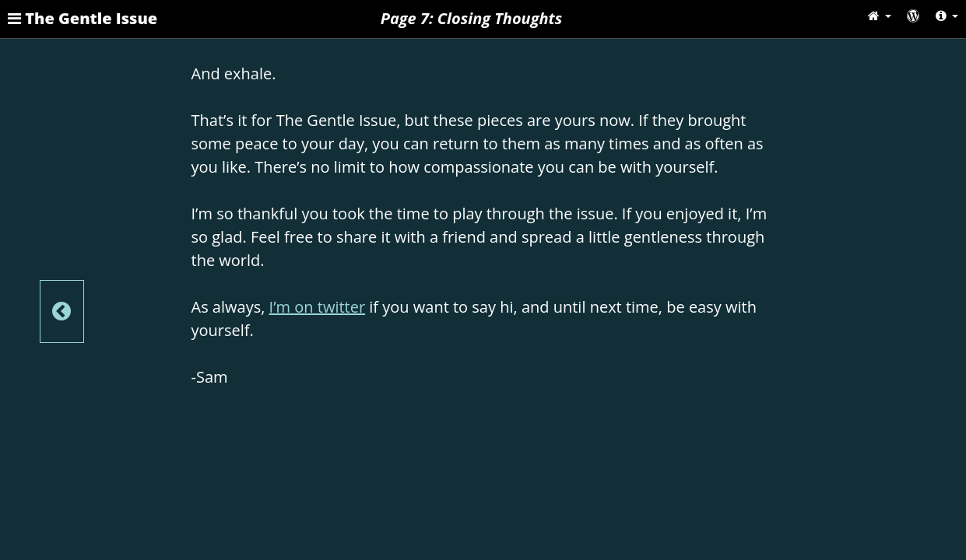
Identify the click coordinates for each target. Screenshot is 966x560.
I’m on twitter (318, 307)
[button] (880, 16)
